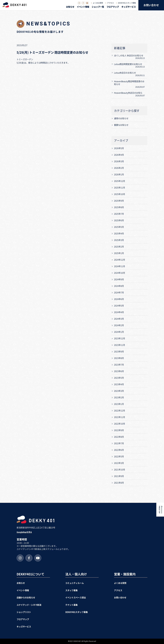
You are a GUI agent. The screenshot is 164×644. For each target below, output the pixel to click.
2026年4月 (119, 155)
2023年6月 (119, 371)
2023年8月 (119, 358)
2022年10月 (120, 424)
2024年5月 (119, 306)
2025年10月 (120, 194)
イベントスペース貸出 (76, 598)
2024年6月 (119, 299)
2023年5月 (119, 378)
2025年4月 (119, 234)
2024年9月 (119, 279)
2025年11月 (120, 188)
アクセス (110, 3)
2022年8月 (119, 437)
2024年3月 (119, 319)
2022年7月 (119, 443)
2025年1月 (119, 253)
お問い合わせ (151, 5)
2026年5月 (119, 148)
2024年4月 (119, 312)
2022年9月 (119, 430)
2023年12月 (120, 338)
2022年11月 (120, 417)
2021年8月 (119, 483)
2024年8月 (119, 286)
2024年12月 (120, 260)
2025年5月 (119, 227)
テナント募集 (71, 605)
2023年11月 (120, 345)
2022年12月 (120, 411)
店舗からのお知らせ (26, 598)
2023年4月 (119, 384)
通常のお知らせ (121, 118)
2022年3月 (119, 463)
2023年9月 (119, 352)
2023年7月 (119, 365)
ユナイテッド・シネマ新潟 (29, 605)
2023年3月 (119, 391)
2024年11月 (120, 266)
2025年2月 (119, 247)
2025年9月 (119, 201)
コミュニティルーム (75, 583)
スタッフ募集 (71, 590)
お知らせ (70, 7)
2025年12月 (120, 181)
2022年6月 (119, 450)
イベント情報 (83, 7)
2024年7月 (119, 293)
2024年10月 (120, 273)
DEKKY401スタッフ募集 (127, 3)
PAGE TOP (159, 510)
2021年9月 (119, 476)
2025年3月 (119, 240)
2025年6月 (119, 220)
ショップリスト (24, 612)
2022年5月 (119, 457)
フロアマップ (113, 7)
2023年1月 (119, 404)
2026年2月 (119, 168)
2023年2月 (119, 397)
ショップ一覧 (98, 7)
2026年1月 (119, 175)
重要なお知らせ (121, 125)
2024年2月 (119, 325)
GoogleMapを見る (24, 532)
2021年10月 (120, 470)
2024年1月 (119, 332)
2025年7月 (119, 214)
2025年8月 (119, 207)
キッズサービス (129, 7)
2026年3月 (119, 161)
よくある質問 (98, 3)
